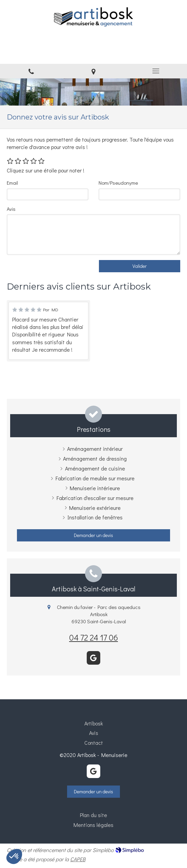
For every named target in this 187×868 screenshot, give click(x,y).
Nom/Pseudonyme (118, 183)
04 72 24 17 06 (93, 637)
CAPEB (78, 859)
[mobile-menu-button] (156, 71)
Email (12, 183)
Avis (11, 209)
